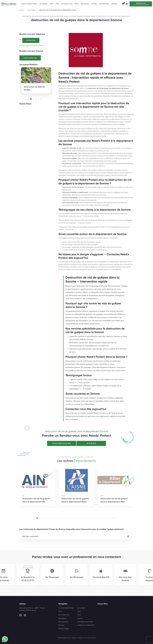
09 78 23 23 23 (31, 40)
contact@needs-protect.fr (28, 610)
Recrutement (63, 618)
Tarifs (60, 611)
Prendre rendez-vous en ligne (62, 443)
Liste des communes (30, 536)
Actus (79, 615)
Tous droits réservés (90, 638)
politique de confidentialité (86, 625)
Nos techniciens (63, 622)
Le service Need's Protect (66, 608)
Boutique (61, 625)
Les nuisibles (31, 10)
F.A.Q (79, 611)
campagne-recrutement (85, 622)
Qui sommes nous (64, 615)
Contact (80, 618)
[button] (31, 99)
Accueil (22, 10)
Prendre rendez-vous (30, 58)
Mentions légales (64, 629)
